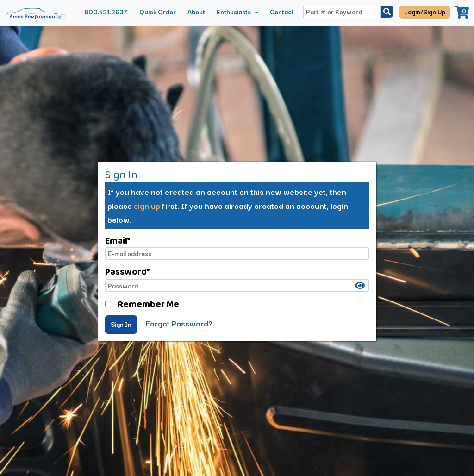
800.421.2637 (106, 12)
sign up (147, 205)
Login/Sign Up (425, 12)
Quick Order (158, 12)
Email (118, 240)
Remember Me (148, 304)
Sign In (121, 324)
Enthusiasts (234, 12)
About (196, 12)
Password (127, 271)
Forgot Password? (179, 323)
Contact (282, 12)
